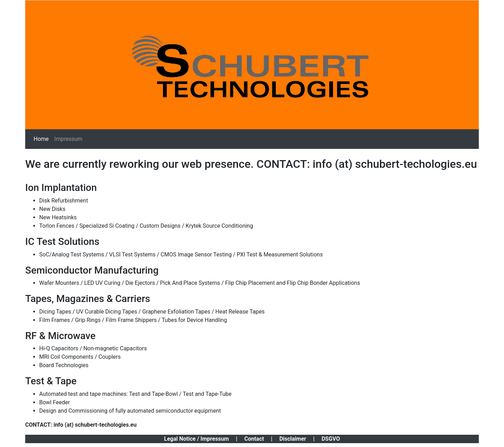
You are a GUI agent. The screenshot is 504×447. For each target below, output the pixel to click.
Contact (254, 439)
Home (41, 139)
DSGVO (331, 439)
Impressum (68, 139)
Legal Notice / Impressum (197, 439)
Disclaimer (293, 439)
